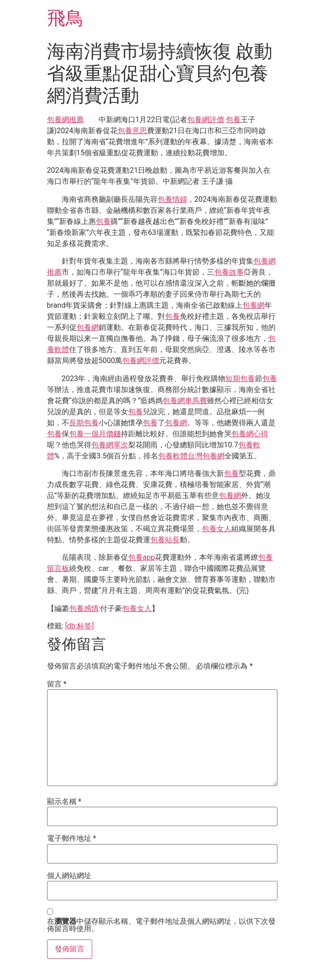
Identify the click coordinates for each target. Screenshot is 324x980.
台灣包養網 (206, 456)
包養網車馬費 (185, 401)
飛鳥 (65, 18)
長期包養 (84, 423)
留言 (57, 684)
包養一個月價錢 (95, 434)
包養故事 (229, 272)
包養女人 (217, 529)
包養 (233, 120)
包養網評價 (206, 120)
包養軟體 (173, 456)
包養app (142, 557)
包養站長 (165, 540)
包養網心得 (250, 434)
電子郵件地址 (72, 839)
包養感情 (84, 608)
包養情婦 (172, 199)
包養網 (253, 305)
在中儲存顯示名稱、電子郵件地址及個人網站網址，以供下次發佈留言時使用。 (161, 925)
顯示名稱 (64, 802)
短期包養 (240, 379)
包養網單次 (110, 445)
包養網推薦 (65, 120)
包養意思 (132, 131)
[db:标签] (79, 626)
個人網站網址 (69, 876)
